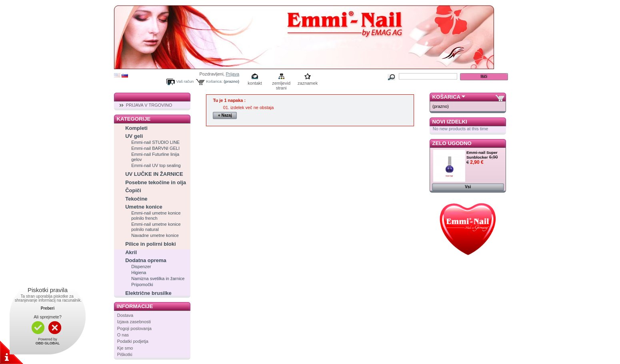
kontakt (255, 83)
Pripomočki (142, 284)
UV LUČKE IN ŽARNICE (154, 174)
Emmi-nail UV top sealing (156, 165)
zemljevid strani (281, 84)
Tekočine (136, 199)
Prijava (232, 74)
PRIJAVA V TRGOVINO (149, 105)
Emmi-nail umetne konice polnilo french (156, 216)
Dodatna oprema (146, 260)
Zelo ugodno (452, 143)
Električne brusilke (148, 293)
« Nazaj (225, 115)
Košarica (446, 97)
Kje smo (125, 348)
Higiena (139, 273)
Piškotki (125, 354)
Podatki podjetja (133, 341)
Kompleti (136, 128)
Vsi (468, 187)
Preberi (48, 308)
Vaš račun (185, 81)
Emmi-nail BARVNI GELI (155, 148)
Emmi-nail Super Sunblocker (482, 155)
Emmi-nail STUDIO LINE (155, 142)
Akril (131, 252)
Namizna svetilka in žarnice (158, 278)
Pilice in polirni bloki (150, 244)
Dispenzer (141, 267)
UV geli (134, 136)
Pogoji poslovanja (134, 328)
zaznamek (308, 83)
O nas (123, 335)
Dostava (125, 315)
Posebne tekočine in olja (156, 182)
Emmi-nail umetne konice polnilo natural (156, 227)
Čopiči (133, 190)
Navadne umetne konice (155, 235)
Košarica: (214, 81)
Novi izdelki (450, 122)
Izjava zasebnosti (134, 322)
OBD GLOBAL (48, 343)
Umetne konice (144, 207)
